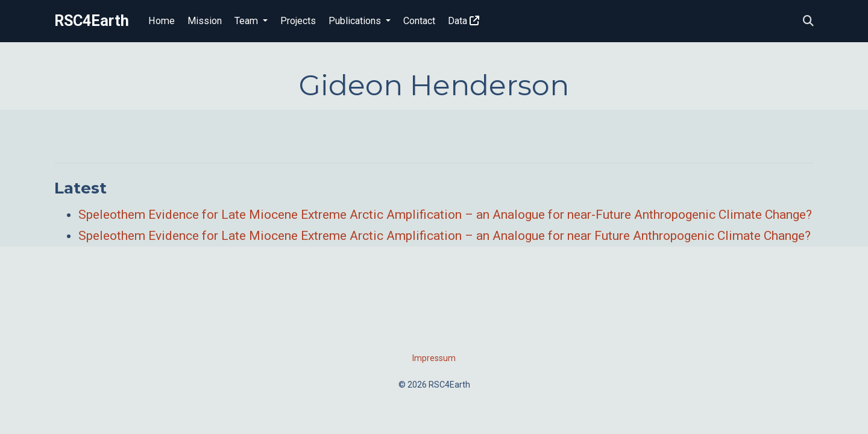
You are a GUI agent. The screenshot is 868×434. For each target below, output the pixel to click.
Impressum (434, 358)
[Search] (808, 21)
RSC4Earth (92, 21)
